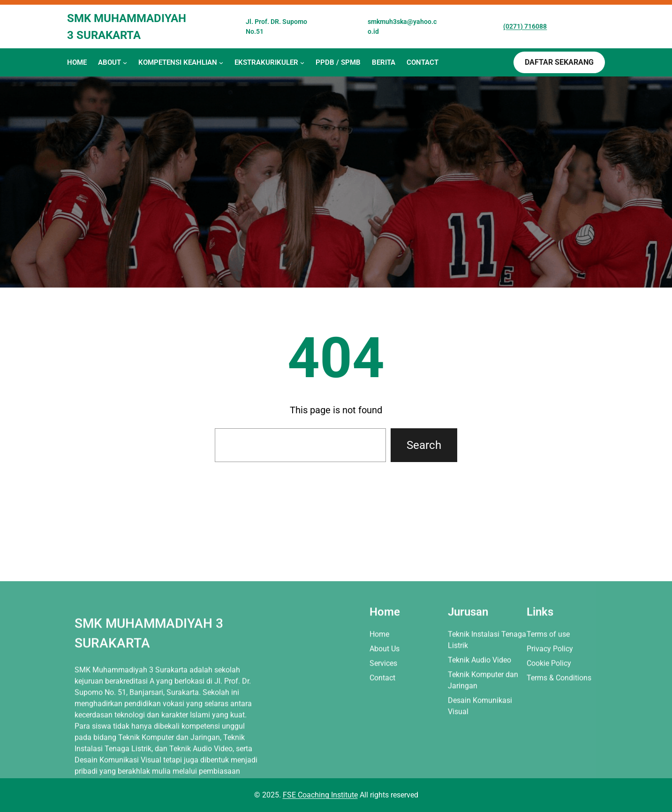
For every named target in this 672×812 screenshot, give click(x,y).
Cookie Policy (549, 726)
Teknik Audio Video (479, 723)
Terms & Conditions (559, 741)
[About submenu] (125, 63)
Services (383, 726)
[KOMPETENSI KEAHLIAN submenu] (221, 63)
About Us (385, 712)
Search (424, 445)
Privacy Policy (550, 712)
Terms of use (548, 697)
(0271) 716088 (525, 26)
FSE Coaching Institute (320, 795)
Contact (382, 741)
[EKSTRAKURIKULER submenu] (302, 63)
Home (379, 697)
